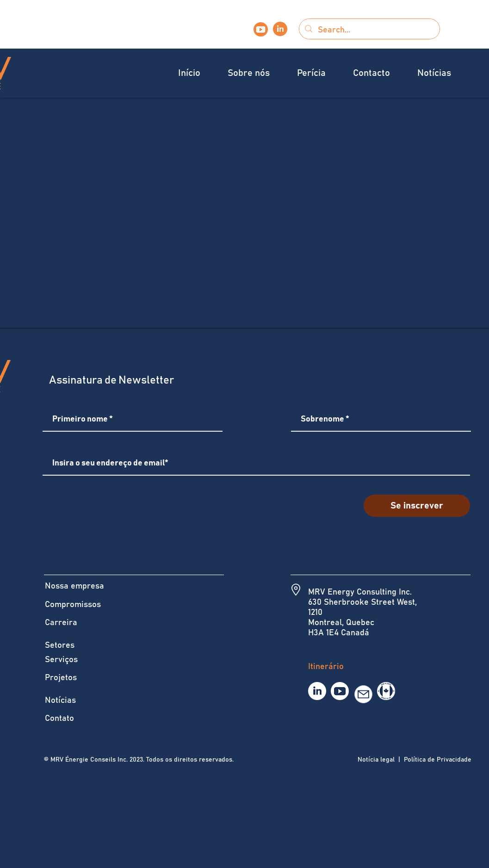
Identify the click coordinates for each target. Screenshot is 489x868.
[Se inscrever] (417, 506)
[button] (255, 73)
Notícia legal (376, 760)
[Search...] (369, 30)
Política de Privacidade (437, 760)
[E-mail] (363, 694)
